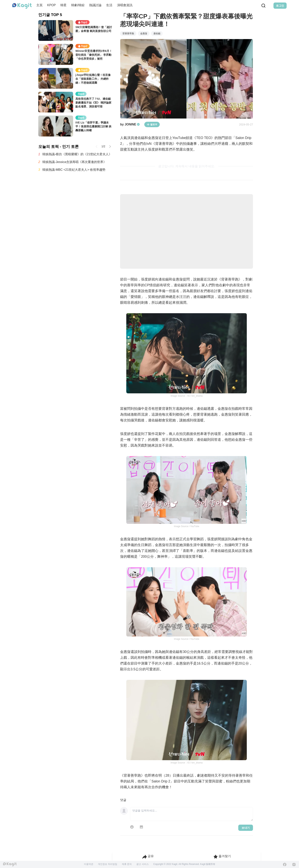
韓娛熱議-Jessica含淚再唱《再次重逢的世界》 (74, 162)
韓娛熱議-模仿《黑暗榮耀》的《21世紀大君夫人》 (77, 154)
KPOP (51, 5)
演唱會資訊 (125, 5)
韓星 (63, 5)
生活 (109, 5)
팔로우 (152, 124)
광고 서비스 (142, 864)
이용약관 (89, 864)
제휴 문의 (127, 864)
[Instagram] (294, 865)
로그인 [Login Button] (280, 6)
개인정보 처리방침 (107, 864)
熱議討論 (95, 5)
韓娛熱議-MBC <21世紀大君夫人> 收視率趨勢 (74, 170)
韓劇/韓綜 (78, 5)
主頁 (39, 5)
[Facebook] (285, 865)
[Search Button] (263, 6)
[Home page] (22, 6)
